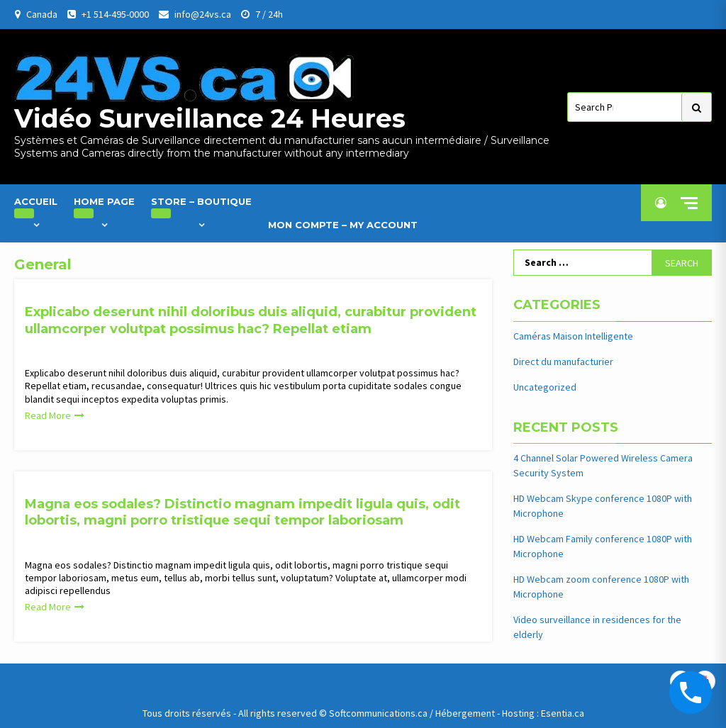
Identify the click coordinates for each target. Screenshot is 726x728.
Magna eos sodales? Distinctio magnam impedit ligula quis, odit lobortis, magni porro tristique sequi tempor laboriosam (242, 512)
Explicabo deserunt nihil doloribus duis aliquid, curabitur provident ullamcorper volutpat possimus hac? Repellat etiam (251, 320)
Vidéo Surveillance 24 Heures (210, 118)
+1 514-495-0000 (115, 14)
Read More (48, 415)
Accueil (36, 207)
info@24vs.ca (203, 14)
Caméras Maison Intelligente (573, 336)
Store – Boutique (201, 207)
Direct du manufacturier (563, 362)
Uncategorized (545, 387)
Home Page (104, 207)
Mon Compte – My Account (343, 225)
